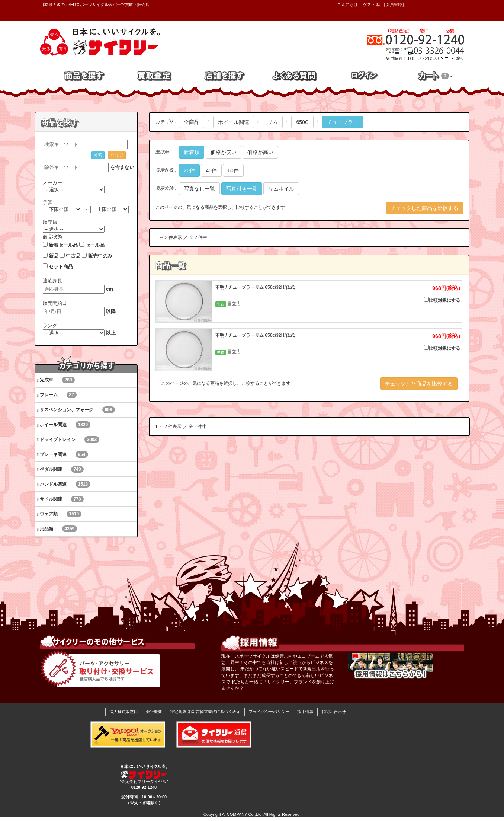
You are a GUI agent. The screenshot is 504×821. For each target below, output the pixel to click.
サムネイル (281, 189)
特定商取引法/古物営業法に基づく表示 (205, 712)
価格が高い (260, 152)
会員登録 (394, 4)
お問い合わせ (334, 712)
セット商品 (61, 267)
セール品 (95, 245)
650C (302, 122)
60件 (233, 170)
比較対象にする (442, 300)
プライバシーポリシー (269, 712)
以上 (111, 333)
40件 (211, 170)
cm (110, 289)
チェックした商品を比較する (424, 208)
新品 (54, 256)
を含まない (122, 167)
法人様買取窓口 (124, 712)
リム (273, 122)
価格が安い (224, 152)
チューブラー (343, 122)
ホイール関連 (234, 122)
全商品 (192, 122)
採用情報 (305, 712)
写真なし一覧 (199, 189)
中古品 (73, 256)
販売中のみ (100, 256)
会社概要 (154, 712)
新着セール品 (63, 245)
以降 (111, 311)
